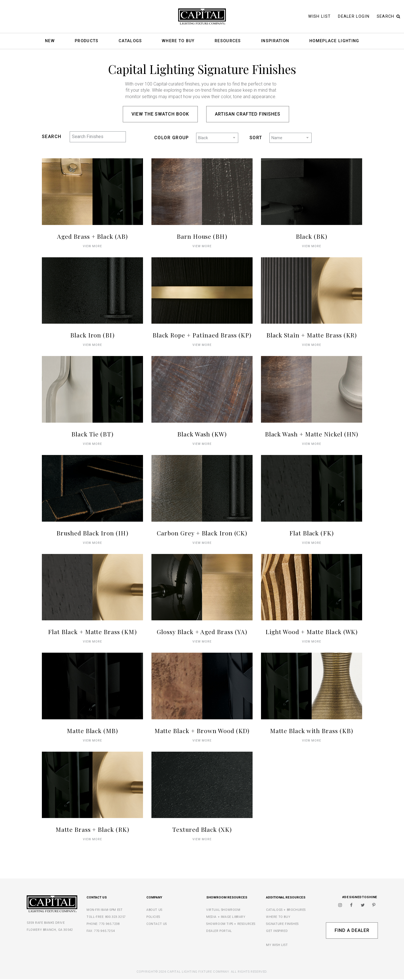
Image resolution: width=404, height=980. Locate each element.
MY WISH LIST (277, 946)
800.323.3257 (116, 918)
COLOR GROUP (172, 138)
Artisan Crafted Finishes (248, 114)
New (50, 41)
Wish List (320, 16)
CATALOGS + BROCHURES (286, 911)
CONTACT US (157, 925)
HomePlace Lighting (334, 41)
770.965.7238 (109, 925)
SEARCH (52, 137)
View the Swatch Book (160, 114)
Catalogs (130, 41)
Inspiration (275, 41)
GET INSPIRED (277, 932)
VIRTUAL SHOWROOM (223, 911)
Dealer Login (354, 16)
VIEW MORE (93, 247)
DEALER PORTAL (219, 932)
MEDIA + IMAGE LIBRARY (226, 918)
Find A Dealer (352, 931)
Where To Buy (178, 41)
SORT (256, 138)
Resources (228, 41)
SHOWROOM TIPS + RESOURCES (231, 925)
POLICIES (153, 918)
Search (389, 16)
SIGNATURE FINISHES (282, 925)
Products (87, 41)
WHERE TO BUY (278, 918)
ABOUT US (154, 911)
